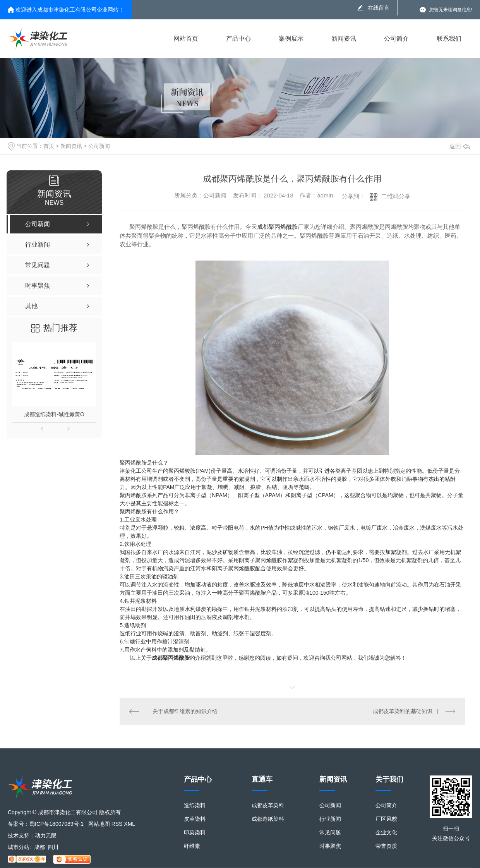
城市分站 (19, 847)
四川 (53, 847)
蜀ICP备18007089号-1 (57, 824)
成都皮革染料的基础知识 (403, 711)
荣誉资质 (386, 846)
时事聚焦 (330, 846)
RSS (117, 824)
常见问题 (330, 833)
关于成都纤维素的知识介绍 (185, 711)
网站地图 (99, 824)
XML (129, 824)
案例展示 (291, 39)
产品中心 (238, 39)
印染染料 (195, 833)
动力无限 (46, 835)
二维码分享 (396, 196)
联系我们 (449, 39)
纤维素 (192, 846)
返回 (460, 146)
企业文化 (386, 833)
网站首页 (186, 39)
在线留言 (379, 8)
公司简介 (396, 39)
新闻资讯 (344, 39)
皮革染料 (195, 819)
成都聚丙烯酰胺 (277, 227)
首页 (49, 146)
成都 (39, 847)
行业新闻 (330, 819)
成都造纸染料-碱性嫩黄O (54, 414)
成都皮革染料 (268, 805)
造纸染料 (195, 805)
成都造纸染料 (268, 819)
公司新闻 (99, 146)
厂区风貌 (386, 819)
